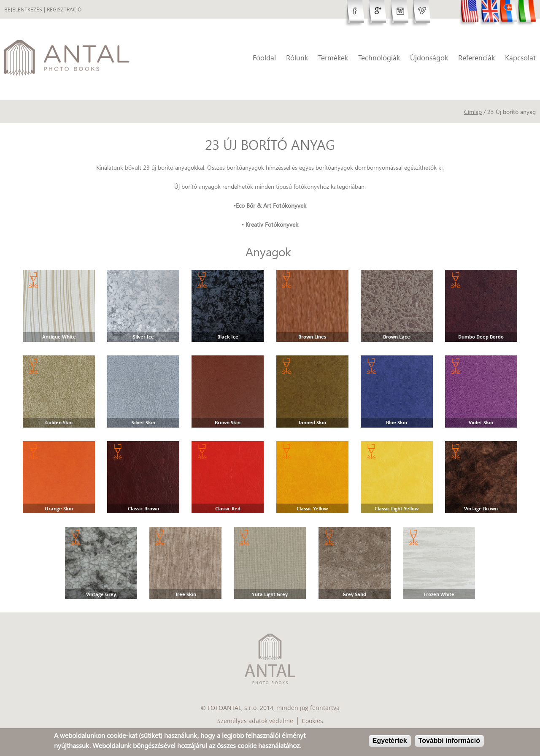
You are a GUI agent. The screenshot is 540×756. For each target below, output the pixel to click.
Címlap (473, 112)
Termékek (333, 58)
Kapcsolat (520, 58)
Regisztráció (64, 9)
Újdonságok (429, 58)
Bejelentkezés (23, 9)
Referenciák (477, 58)
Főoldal (264, 58)
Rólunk (297, 58)
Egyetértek (390, 741)
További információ (449, 741)
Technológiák (379, 58)
